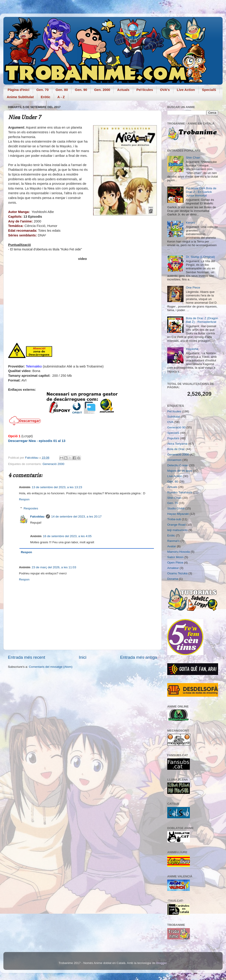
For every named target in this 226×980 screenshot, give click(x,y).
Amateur (173, 568)
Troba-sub (174, 519)
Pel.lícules (174, 411)
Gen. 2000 (102, 90)
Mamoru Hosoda (179, 552)
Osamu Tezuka (177, 573)
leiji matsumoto (177, 530)
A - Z (61, 97)
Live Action (186, 90)
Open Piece (175, 563)
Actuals (123, 90)
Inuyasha (192, 349)
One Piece (193, 288)
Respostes (31, 508)
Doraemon (174, 460)
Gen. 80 (62, 90)
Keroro (190, 223)
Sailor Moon (175, 557)
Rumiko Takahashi (180, 492)
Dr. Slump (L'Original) (200, 257)
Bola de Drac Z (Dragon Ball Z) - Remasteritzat (202, 320)
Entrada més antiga (139, 657)
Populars (173, 438)
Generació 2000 (53, 464)
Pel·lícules (145, 90)
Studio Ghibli (176, 508)
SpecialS (209, 90)
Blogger (161, 963)
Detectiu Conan (178, 465)
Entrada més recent (27, 657)
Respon (24, 499)
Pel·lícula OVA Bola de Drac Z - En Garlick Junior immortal (201, 192)
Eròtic (46, 97)
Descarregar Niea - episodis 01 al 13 (37, 441)
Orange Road (176, 525)
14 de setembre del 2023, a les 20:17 (77, 517)
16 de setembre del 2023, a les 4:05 (67, 536)
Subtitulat (174, 417)
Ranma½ (173, 541)
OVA (170, 422)
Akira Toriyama (177, 444)
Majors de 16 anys (180, 471)
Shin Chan (193, 158)
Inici (83, 657)
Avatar (172, 546)
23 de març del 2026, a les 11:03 (54, 567)
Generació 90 (176, 427)
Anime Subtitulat (20, 97)
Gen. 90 (81, 90)
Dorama (173, 579)
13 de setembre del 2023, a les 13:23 (57, 487)
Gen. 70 (42, 90)
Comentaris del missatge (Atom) (51, 667)
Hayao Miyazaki (178, 514)
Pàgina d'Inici (19, 90)
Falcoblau (37, 517)
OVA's (165, 90)
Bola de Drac (176, 449)
